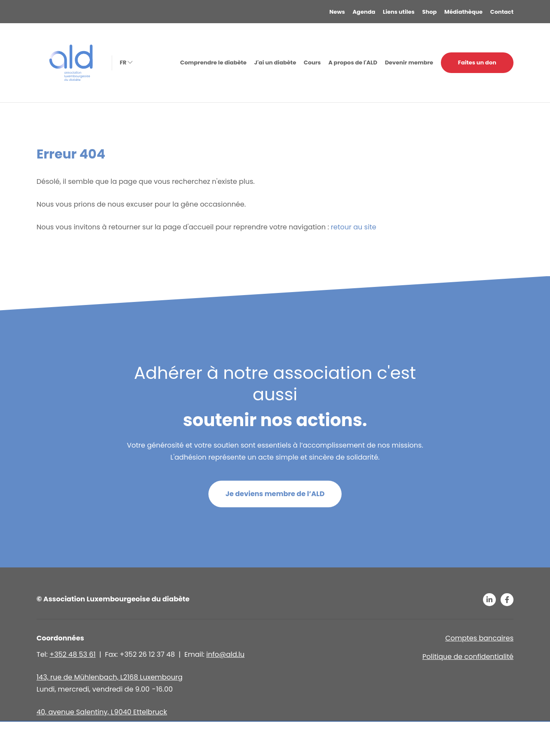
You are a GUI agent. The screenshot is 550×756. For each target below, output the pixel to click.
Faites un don (477, 62)
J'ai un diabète (275, 62)
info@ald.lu (225, 654)
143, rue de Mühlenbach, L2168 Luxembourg (110, 677)
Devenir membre (409, 62)
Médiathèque (463, 12)
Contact (502, 12)
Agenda (364, 12)
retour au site (354, 227)
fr (125, 62)
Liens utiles (399, 12)
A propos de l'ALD (353, 62)
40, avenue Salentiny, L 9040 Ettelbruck (102, 712)
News (337, 12)
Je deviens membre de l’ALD (275, 494)
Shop (430, 12)
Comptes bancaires (479, 638)
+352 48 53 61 (72, 654)
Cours (312, 62)
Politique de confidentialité (468, 657)
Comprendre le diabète (213, 62)
